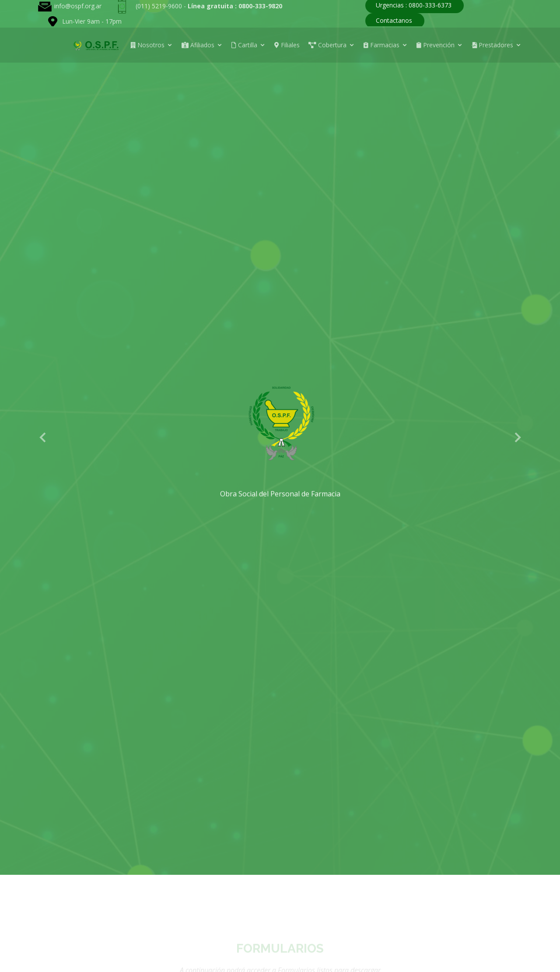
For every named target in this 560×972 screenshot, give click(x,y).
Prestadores (492, 45)
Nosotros (147, 45)
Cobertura (327, 45)
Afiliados (198, 45)
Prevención (436, 45)
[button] (43, 437)
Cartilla (244, 45)
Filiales (287, 45)
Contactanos (394, 20)
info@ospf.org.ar (78, 6)
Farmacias (381, 45)
